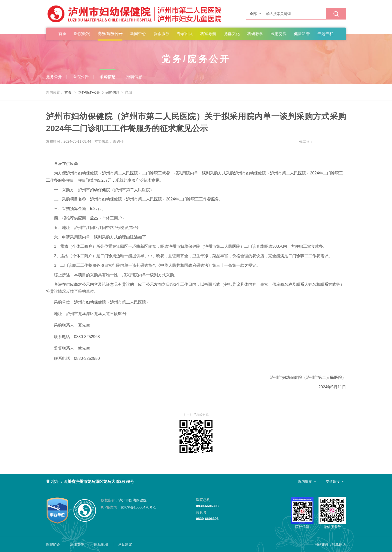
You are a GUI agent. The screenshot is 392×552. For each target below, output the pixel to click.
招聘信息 (134, 77)
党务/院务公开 (110, 34)
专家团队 (185, 34)
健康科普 (302, 34)
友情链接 (333, 481)
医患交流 (278, 34)
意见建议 (125, 544)
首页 (62, 34)
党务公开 (54, 77)
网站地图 (101, 544)
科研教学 (255, 34)
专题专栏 (325, 34)
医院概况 (82, 34)
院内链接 (305, 481)
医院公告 (81, 77)
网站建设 (321, 544)
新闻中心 (138, 34)
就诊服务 (161, 34)
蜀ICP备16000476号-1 (128, 507)
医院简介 (53, 544)
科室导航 (208, 34)
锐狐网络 (339, 544)
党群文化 (232, 34)
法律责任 (77, 544)
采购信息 (107, 77)
